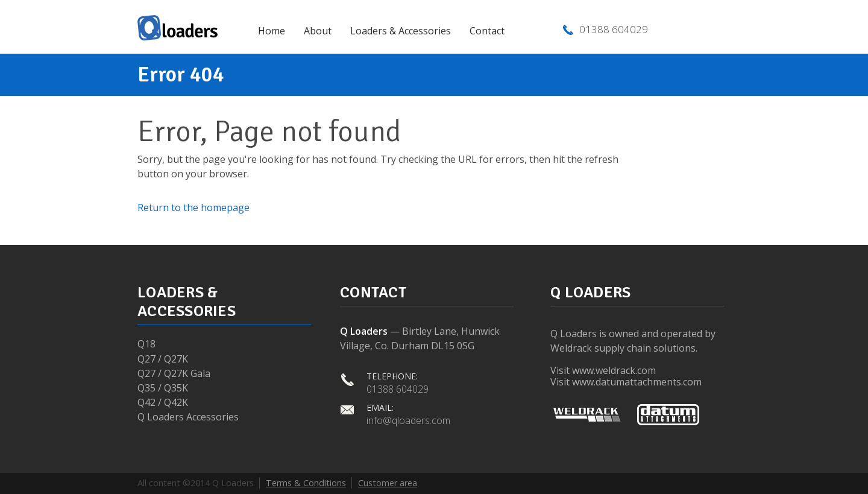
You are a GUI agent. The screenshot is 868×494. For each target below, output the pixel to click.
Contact (487, 31)
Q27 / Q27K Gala (174, 373)
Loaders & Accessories (401, 31)
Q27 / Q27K (163, 359)
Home (272, 31)
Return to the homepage (193, 207)
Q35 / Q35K (163, 388)
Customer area (388, 483)
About (318, 31)
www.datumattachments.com (637, 382)
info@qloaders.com (408, 420)
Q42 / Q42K (163, 402)
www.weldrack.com (614, 370)
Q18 (146, 344)
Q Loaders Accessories (188, 417)
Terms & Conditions (306, 483)
